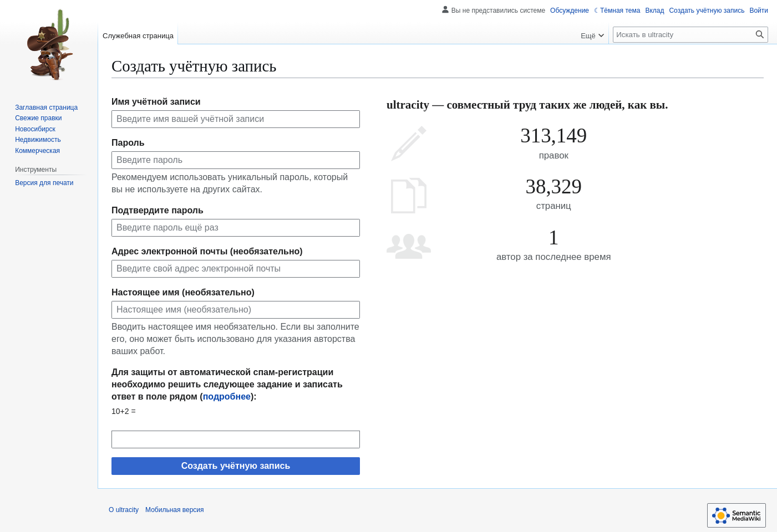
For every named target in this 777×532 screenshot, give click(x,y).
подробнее (227, 397)
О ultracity (124, 510)
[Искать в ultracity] (690, 35)
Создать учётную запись (236, 466)
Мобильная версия (175, 510)
